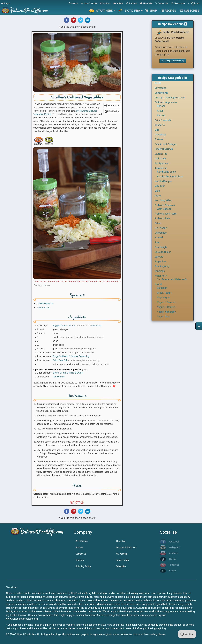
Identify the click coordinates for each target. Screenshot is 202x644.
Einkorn (159, 139)
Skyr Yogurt (161, 228)
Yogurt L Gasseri (166, 302)
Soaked (159, 237)
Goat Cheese (164, 209)
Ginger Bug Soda (164, 149)
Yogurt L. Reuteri (166, 307)
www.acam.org (153, 615)
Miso (157, 191)
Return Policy (122, 560)
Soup (157, 242)
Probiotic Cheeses (165, 205)
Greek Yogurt (164, 293)
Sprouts (159, 257)
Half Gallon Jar (46, 303)
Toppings (160, 271)
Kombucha (161, 168)
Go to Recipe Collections (173, 61)
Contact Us (81, 554)
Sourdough (161, 247)
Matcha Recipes (163, 181)
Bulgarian (162, 288)
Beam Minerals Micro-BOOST (68, 373)
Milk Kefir (160, 186)
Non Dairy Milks (163, 200)
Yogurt (158, 284)
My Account (122, 554)
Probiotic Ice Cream (165, 214)
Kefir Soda (160, 159)
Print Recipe (112, 105)
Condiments (161, 93)
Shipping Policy (83, 566)
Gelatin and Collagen (166, 144)
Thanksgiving (162, 266)
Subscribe (121, 566)
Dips (157, 130)
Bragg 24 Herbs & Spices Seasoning (71, 356)
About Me (121, 541)
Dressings (160, 135)
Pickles (161, 115)
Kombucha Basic (166, 172)
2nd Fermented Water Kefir (172, 279)
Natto (158, 196)
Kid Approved (162, 163)
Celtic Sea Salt (60, 360)
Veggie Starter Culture (64, 325)
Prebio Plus (59, 377)
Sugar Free (160, 261)
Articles (79, 547)
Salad (157, 223)
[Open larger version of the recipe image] (77, 62)
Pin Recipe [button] (112, 111)
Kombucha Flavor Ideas (170, 176)
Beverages (160, 88)
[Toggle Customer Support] (187, 634)
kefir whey (97, 325)
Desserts (160, 125)
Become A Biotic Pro (126, 547)
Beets (158, 83)
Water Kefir (161, 276)
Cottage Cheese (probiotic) (170, 98)
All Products (82, 541)
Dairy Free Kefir (163, 120)
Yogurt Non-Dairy (166, 312)
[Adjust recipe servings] (44, 285)
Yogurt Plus (163, 317)
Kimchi (161, 106)
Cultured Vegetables (166, 102)
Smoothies (161, 233)
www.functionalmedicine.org (22, 619)
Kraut (160, 111)
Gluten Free (161, 154)
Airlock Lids (44, 307)
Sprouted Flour (163, 252)
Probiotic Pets (162, 218)
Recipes (80, 560)
